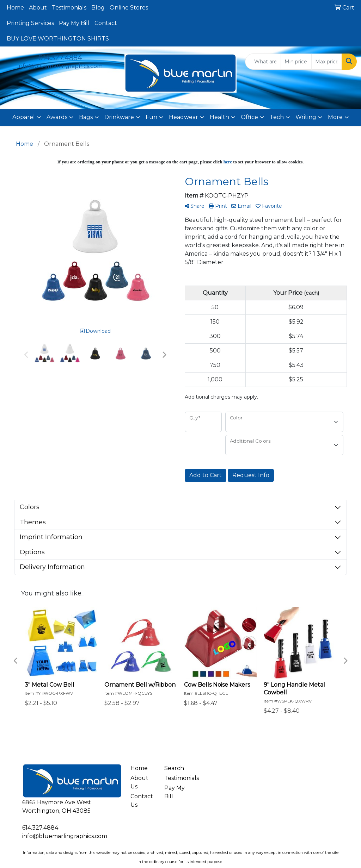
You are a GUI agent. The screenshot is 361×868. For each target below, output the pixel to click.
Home (15, 8)
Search (174, 768)
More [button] (335, 117)
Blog (98, 8)
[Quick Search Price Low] (296, 62)
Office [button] (249, 117)
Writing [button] (306, 117)
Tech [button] (277, 117)
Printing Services (30, 23)
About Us (139, 782)
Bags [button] (86, 117)
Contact (106, 23)
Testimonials (69, 8)
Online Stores (129, 8)
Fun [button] (151, 117)
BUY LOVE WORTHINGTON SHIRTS (58, 39)
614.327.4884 (60, 58)
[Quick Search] (263, 62)
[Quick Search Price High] (327, 62)
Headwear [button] (183, 117)
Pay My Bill (74, 23)
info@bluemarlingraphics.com (60, 66)
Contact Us (142, 801)
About (38, 8)
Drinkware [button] (119, 117)
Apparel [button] (24, 117)
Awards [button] (57, 117)
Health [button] (219, 117)
